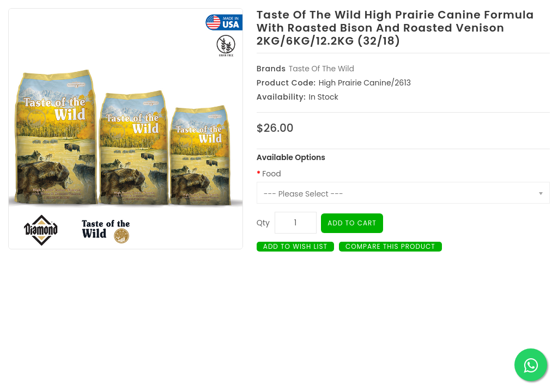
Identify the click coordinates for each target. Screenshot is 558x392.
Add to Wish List (295, 246)
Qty (263, 223)
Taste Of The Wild (322, 69)
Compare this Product (390, 246)
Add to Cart (352, 223)
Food (271, 174)
